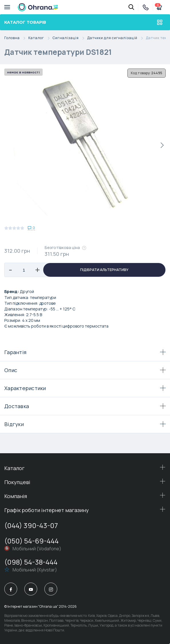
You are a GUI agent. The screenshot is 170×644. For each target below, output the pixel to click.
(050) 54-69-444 (31, 541)
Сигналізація (70, 38)
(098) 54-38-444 (31, 562)
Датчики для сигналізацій (117, 38)
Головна (16, 38)
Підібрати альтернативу (104, 270)
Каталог (40, 38)
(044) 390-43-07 (31, 525)
